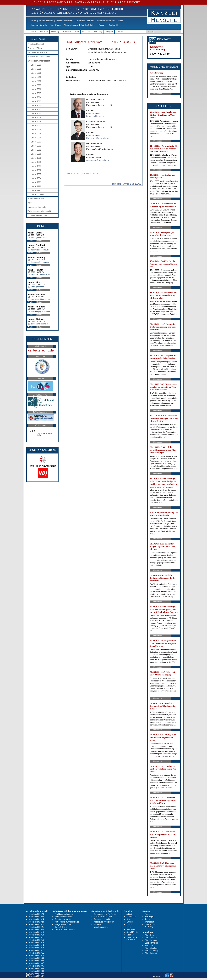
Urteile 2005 (36, 134)
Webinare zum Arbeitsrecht (39, 211)
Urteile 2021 (36, 69)
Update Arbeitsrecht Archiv (39, 215)
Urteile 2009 (36, 118)
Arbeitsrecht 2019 (36, 932)
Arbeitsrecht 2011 (36, 953)
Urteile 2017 (36, 85)
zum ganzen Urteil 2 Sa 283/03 (127, 184)
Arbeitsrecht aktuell (46, 21)
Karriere (130, 922)
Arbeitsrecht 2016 (36, 940)
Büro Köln (149, 946)
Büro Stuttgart (151, 953)
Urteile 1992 (36, 186)
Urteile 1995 (36, 174)
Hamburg (55, 32)
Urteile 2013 (36, 101)
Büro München (151, 948)
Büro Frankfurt (151, 938)
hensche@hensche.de (97, 116)
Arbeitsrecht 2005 (36, 969)
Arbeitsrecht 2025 (36, 917)
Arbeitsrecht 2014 (36, 945)
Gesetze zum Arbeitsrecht (85, 21)
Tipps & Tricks (55, 25)
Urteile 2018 (36, 81)
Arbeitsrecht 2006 (36, 966)
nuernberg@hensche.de (41, 312)
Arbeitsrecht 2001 (36, 979)
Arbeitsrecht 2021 (36, 927)
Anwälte (120, 32)
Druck (129, 919)
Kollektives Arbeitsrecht (104, 922)
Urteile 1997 (36, 166)
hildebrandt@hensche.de (98, 138)
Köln (77, 32)
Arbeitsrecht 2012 (36, 950)
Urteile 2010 (36, 113)
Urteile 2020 (36, 73)
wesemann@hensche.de (98, 160)
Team (147, 919)
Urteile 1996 (36, 170)
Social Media (132, 932)
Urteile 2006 (36, 130)
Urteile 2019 (36, 77)
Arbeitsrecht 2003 (36, 974)
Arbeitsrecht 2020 (36, 930)
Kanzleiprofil (113, 25)
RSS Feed (131, 930)
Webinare (102, 25)
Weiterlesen (158, 94)
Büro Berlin (150, 935)
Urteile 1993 (36, 182)
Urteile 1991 (36, 190)
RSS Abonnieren (35, 975)
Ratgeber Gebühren (88, 25)
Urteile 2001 (36, 150)
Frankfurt (44, 32)
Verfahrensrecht (101, 927)
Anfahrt (31, 241)
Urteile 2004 (36, 138)
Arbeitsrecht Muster (71, 25)
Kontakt (130, 924)
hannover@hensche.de (40, 274)
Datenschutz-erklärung (151, 925)
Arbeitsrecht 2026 (36, 914)
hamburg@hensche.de (40, 262)
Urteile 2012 (36, 105)
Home (34, 21)
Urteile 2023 (36, 65)
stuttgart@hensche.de (40, 324)
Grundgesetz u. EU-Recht (105, 914)
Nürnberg (98, 32)
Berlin (34, 32)
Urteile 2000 (36, 154)
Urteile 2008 (36, 122)
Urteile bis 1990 (38, 194)
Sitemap (130, 935)
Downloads (131, 917)
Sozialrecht (99, 924)
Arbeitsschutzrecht (102, 919)
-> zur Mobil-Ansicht (37, 39)
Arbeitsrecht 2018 (36, 935)
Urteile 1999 (36, 158)
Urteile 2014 (36, 97)
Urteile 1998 (36, 162)
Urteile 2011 (36, 109)
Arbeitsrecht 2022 (36, 924)
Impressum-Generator (39, 25)
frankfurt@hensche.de (40, 250)
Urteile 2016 (36, 89)
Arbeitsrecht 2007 (36, 963)
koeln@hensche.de (39, 287)
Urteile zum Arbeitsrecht (106, 21)
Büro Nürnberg (151, 951)
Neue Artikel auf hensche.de (67, 922)
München (86, 32)
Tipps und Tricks (35, 48)
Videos (31, 203)
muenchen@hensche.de (41, 299)
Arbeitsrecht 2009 (36, 958)
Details (40, 241)
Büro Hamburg (151, 940)
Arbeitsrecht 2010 (36, 956)
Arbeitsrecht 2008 (36, 961)
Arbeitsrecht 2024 (36, 919)
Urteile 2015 (36, 93)
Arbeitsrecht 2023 (36, 922)
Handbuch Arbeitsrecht (64, 21)
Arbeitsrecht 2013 (36, 948)
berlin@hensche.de (39, 238)
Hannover (67, 32)
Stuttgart (109, 32)
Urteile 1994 (36, 178)
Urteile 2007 (36, 126)
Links (129, 927)
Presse (120, 21)
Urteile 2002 (36, 146)
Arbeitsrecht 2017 (36, 937)
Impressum (150, 922)
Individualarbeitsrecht (103, 917)
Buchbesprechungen (64, 914)
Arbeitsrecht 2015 (36, 943)
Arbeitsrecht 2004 (36, 971)
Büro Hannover (151, 943)
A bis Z (129, 914)
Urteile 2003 (36, 142)
